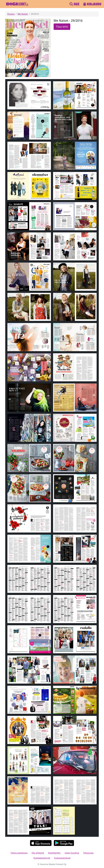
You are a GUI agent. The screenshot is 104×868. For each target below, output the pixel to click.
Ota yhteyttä (38, 853)
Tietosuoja (88, 853)
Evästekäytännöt (42, 858)
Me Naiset (23, 14)
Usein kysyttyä (72, 853)
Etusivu (11, 14)
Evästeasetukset (62, 858)
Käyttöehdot (54, 853)
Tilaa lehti (62, 27)
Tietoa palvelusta (19, 853)
